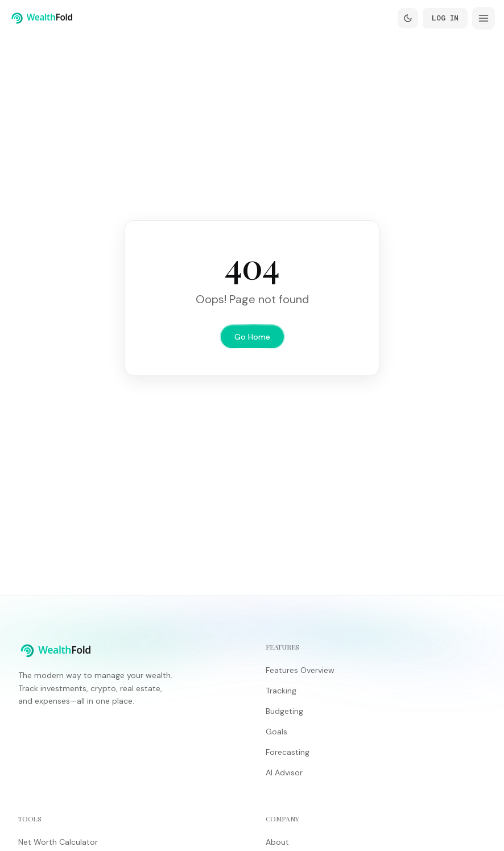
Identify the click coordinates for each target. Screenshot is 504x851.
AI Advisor (284, 772)
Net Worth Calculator (58, 842)
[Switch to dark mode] (408, 18)
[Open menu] (484, 18)
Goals (276, 732)
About (277, 842)
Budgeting (284, 711)
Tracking (281, 691)
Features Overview (300, 670)
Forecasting (288, 752)
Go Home (252, 337)
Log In (445, 18)
